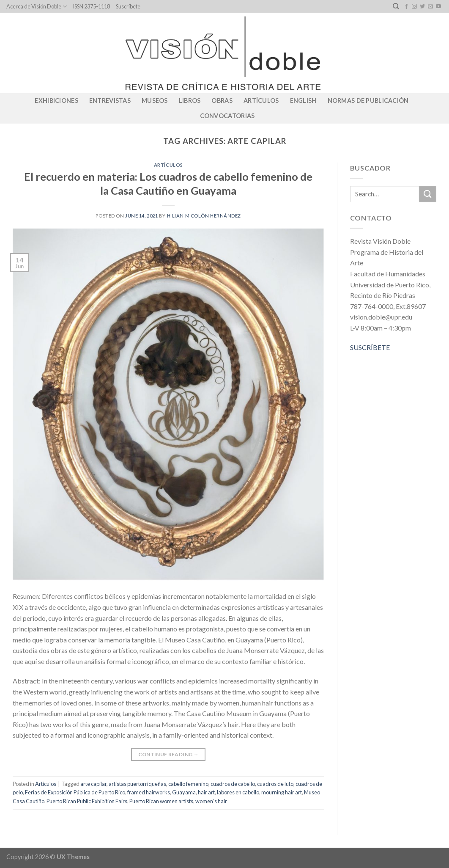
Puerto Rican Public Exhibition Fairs (87, 801)
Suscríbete (128, 6)
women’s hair (211, 801)
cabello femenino (188, 784)
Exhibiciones (56, 101)
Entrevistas (110, 101)
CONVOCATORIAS (227, 116)
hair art (206, 792)
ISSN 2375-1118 (91, 6)
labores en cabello (238, 792)
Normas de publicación (368, 101)
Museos (155, 101)
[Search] (396, 6)
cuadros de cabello (233, 784)
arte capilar (93, 784)
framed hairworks (149, 792)
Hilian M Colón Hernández (204, 216)
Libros (190, 101)
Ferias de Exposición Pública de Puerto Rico (75, 792)
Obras (222, 101)
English (303, 101)
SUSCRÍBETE (370, 347)
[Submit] (428, 194)
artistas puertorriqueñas (137, 784)
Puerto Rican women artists (161, 801)
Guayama (184, 792)
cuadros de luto (275, 784)
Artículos (261, 101)
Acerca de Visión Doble (37, 7)
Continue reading (169, 754)
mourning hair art (282, 792)
